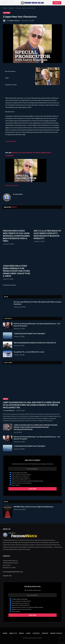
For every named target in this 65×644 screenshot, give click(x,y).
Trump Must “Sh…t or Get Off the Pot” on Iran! (29, 352)
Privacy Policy (56, 633)
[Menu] (5, 3)
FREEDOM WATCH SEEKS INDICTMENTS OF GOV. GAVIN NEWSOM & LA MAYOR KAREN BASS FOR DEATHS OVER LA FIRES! (16, 236)
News (6, 399)
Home (5, 633)
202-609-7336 (7, 576)
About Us (13, 633)
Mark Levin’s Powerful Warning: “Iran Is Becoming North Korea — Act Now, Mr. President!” (37, 325)
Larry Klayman (10, 411)
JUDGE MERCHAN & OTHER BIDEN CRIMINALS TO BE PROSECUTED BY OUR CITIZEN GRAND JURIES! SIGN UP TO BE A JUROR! (17, 271)
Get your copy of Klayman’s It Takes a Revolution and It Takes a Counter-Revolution (38, 303)
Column (7, 13)
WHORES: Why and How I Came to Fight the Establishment (34, 507)
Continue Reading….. (11, 141)
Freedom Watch (14, 21)
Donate (45, 633)
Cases (28, 633)
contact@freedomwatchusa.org (14, 572)
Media (21, 633)
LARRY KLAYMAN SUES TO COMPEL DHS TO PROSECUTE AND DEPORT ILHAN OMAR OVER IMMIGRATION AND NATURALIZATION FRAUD (36, 427)
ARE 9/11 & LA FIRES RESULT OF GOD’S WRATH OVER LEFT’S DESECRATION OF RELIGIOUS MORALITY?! (47, 235)
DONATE (57, 3)
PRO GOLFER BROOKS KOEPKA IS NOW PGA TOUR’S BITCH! (35, 343)
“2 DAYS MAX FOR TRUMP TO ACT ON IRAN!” (30, 334)
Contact (36, 633)
